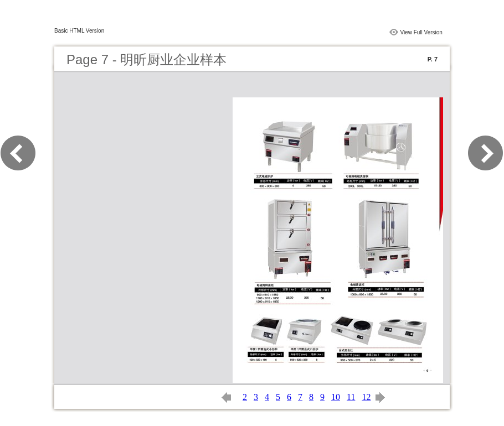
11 (351, 397)
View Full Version (421, 32)
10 (336, 397)
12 (366, 397)
